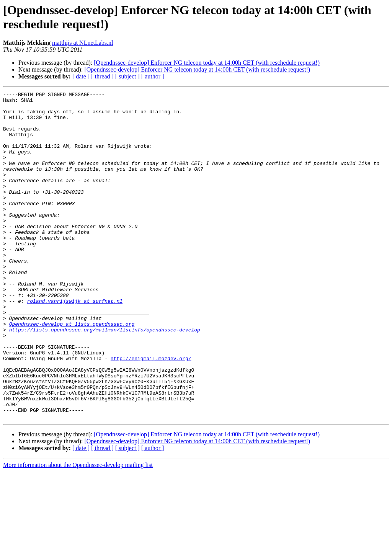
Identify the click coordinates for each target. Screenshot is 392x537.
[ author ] (153, 76)
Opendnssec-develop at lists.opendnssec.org (72, 371)
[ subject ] (127, 76)
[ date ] (81, 76)
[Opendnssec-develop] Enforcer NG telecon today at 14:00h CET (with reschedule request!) (207, 63)
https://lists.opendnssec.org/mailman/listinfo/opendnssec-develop (105, 378)
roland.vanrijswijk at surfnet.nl (75, 343)
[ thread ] (102, 76)
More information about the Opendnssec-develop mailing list (78, 530)
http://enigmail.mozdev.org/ (151, 412)
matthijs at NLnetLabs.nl (83, 43)
